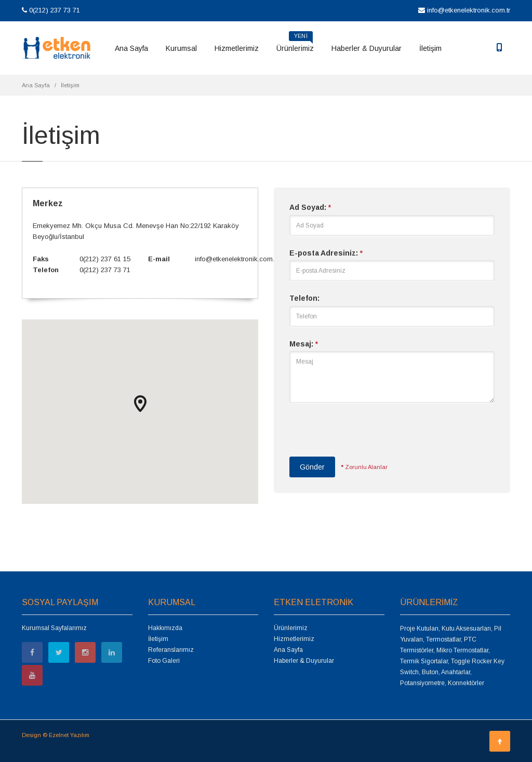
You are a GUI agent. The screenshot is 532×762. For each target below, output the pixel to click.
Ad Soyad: (310, 207)
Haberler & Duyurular (367, 48)
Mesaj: (304, 344)
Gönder (312, 467)
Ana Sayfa (131, 48)
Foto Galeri (164, 661)
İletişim (430, 48)
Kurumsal (181, 48)
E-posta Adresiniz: (326, 253)
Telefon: (304, 298)
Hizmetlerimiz (237, 48)
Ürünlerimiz (295, 45)
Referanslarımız (171, 650)
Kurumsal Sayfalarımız (54, 628)
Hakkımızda (165, 628)
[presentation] (368, 435)
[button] (140, 404)
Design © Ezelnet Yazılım (56, 735)
